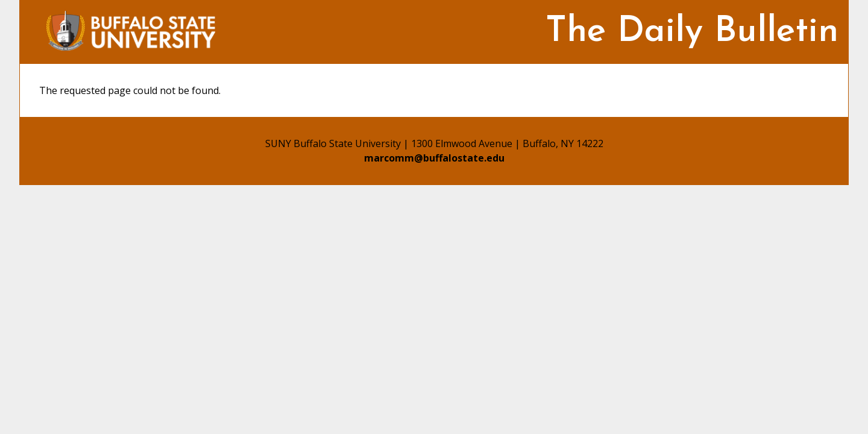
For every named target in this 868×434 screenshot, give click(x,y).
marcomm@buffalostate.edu (434, 158)
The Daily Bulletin (692, 32)
